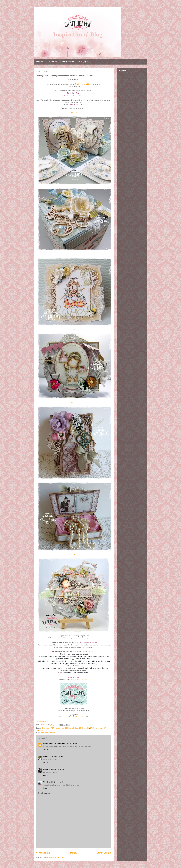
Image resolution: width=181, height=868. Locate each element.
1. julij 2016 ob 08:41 (72, 743)
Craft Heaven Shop (83, 84)
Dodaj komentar (44, 793)
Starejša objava (104, 853)
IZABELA (74, 113)
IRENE (74, 403)
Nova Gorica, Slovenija (47, 733)
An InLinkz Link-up (42, 721)
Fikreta (46, 769)
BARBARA (74, 555)
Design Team (68, 62)
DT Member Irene (58, 728)
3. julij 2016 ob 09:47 (56, 756)
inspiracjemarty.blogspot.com (54, 743)
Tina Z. (46, 782)
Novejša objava (43, 853)
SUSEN (74, 254)
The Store (53, 62)
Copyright (84, 62)
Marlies (46, 756)
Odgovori (46, 750)
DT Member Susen (96, 728)
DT (51, 728)
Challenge (45, 728)
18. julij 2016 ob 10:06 (56, 782)
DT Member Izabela (72, 728)
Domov (39, 62)
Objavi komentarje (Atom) (55, 858)
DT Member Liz (84, 728)
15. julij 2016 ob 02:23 (56, 769)
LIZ (74, 330)
